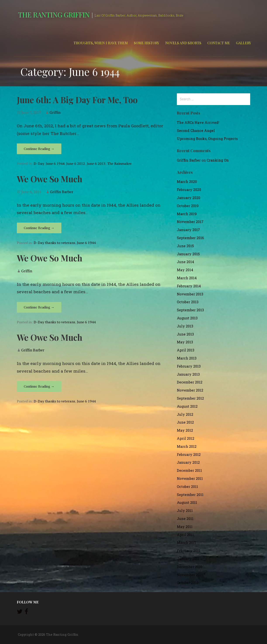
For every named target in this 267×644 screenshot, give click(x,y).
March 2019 (187, 214)
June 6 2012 (76, 164)
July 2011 (185, 510)
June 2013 (185, 334)
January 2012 (188, 462)
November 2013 (190, 294)
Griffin (55, 112)
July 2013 (185, 326)
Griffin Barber (62, 192)
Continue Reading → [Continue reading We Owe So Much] (39, 228)
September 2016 (190, 238)
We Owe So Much (50, 179)
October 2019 (188, 206)
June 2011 (185, 519)
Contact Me (219, 43)
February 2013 (189, 366)
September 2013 (190, 310)
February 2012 (189, 454)
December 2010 (190, 567)
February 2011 (189, 551)
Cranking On (218, 160)
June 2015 (185, 246)
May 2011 (185, 527)
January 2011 (188, 559)
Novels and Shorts (183, 43)
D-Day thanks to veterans (54, 243)
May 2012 (185, 430)
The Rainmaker (119, 164)
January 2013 (188, 374)
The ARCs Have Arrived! (198, 122)
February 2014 (189, 286)
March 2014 (187, 278)
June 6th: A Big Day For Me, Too (77, 100)
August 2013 (187, 318)
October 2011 (187, 486)
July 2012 (185, 414)
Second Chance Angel (196, 130)
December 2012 (190, 382)
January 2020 (189, 198)
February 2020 (189, 190)
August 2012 (187, 406)
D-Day (39, 164)
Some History (146, 43)
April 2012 (186, 438)
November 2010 (190, 575)
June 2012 (185, 422)
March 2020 (187, 181)
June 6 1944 (55, 164)
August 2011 (187, 502)
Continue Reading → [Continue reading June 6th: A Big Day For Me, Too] (39, 149)
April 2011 (185, 535)
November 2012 (190, 390)
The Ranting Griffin (54, 14)
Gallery (244, 43)
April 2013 (186, 350)
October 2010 (188, 583)
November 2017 (190, 222)
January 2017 (188, 230)
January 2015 (188, 254)
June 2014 (185, 262)
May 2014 (185, 270)
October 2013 (188, 302)
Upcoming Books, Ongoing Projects (207, 139)
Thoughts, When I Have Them (101, 43)
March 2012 (187, 446)
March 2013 (187, 358)
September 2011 (190, 495)
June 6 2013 (96, 164)
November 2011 (190, 478)
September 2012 (190, 398)
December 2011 (189, 470)
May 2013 (185, 342)
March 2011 (186, 543)
